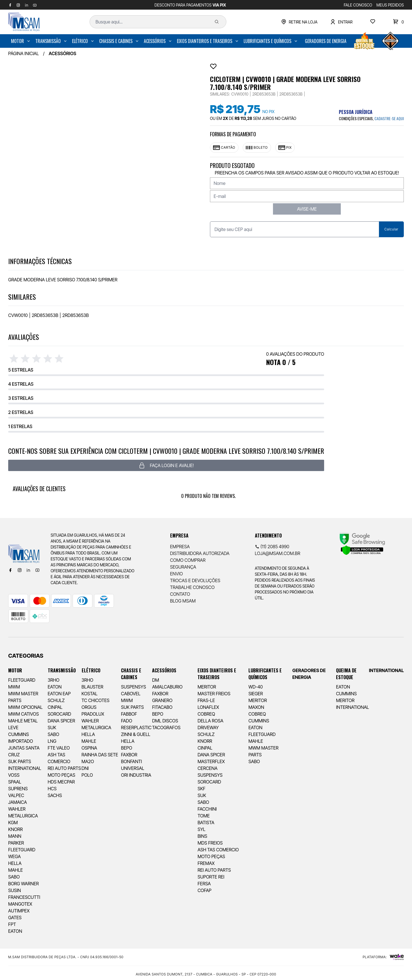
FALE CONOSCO (358, 5)
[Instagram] (19, 570)
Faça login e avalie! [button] (166, 465)
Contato (180, 594)
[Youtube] (37, 570)
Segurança (183, 567)
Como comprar (188, 560)
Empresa (180, 547)
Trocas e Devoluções (195, 580)
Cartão (224, 148)
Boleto (257, 148)
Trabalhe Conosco (192, 587)
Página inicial (23, 53)
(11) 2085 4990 (272, 547)
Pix (285, 148)
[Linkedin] (28, 570)
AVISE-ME (307, 209)
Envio (176, 574)
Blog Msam (183, 601)
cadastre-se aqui (389, 118)
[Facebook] (10, 570)
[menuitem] (21, 41)
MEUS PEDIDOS (390, 5)
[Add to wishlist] (213, 66)
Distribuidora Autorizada (200, 553)
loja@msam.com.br (278, 553)
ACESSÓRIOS (62, 53)
